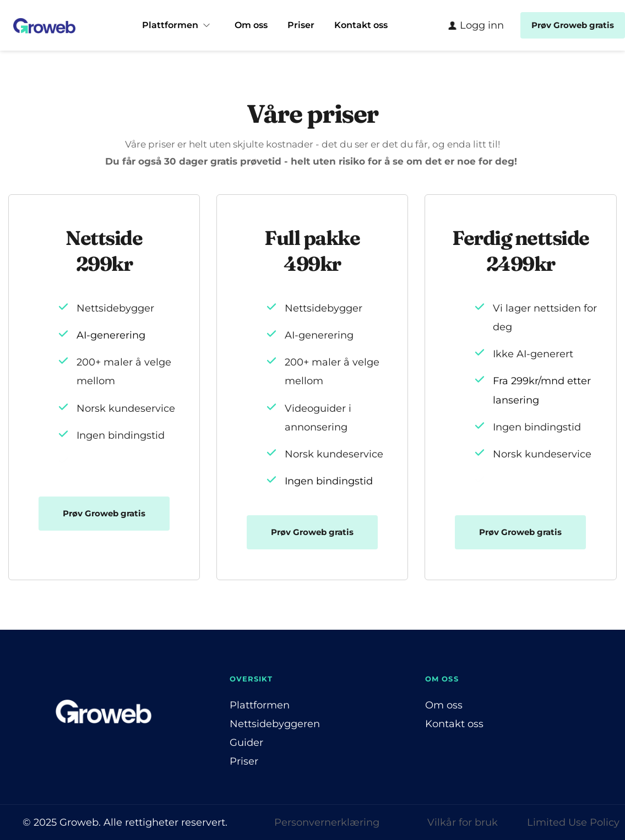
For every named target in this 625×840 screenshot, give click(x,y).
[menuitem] (178, 25)
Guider (246, 743)
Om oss (444, 705)
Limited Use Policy (573, 822)
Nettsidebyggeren (275, 724)
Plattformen (260, 705)
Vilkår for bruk (463, 822)
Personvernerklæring (327, 822)
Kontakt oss (454, 724)
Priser (244, 761)
